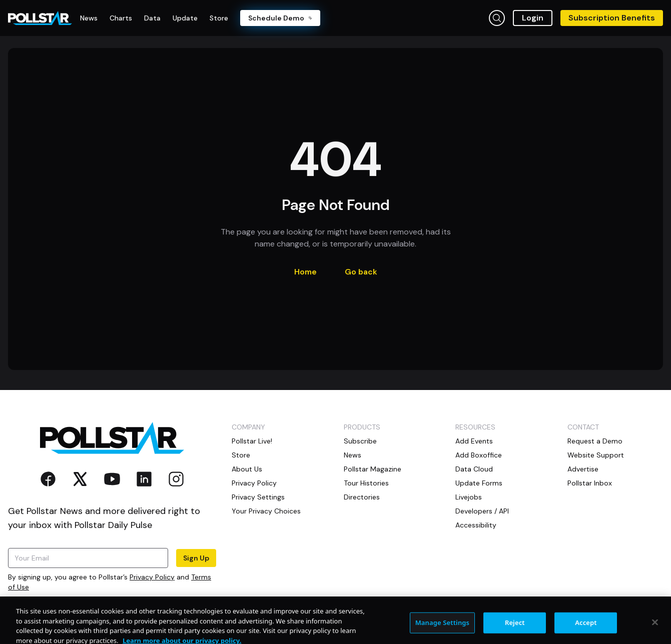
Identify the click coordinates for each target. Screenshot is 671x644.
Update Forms (479, 483)
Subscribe (360, 441)
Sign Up (196, 558)
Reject (515, 631)
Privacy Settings (258, 497)
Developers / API (482, 511)
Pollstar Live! (252, 441)
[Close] (655, 631)
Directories (362, 497)
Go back (361, 272)
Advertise (583, 469)
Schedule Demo (280, 18)
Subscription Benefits (612, 18)
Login (533, 18)
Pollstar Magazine (373, 469)
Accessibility (476, 525)
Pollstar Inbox (590, 483)
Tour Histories (366, 483)
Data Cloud (474, 469)
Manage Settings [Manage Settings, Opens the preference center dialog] (443, 631)
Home (305, 272)
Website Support (596, 455)
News (353, 455)
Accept (586, 631)
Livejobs (469, 497)
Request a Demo (595, 441)
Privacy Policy (152, 577)
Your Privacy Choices (266, 511)
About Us (247, 469)
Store (241, 455)
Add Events (474, 441)
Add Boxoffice (479, 455)
